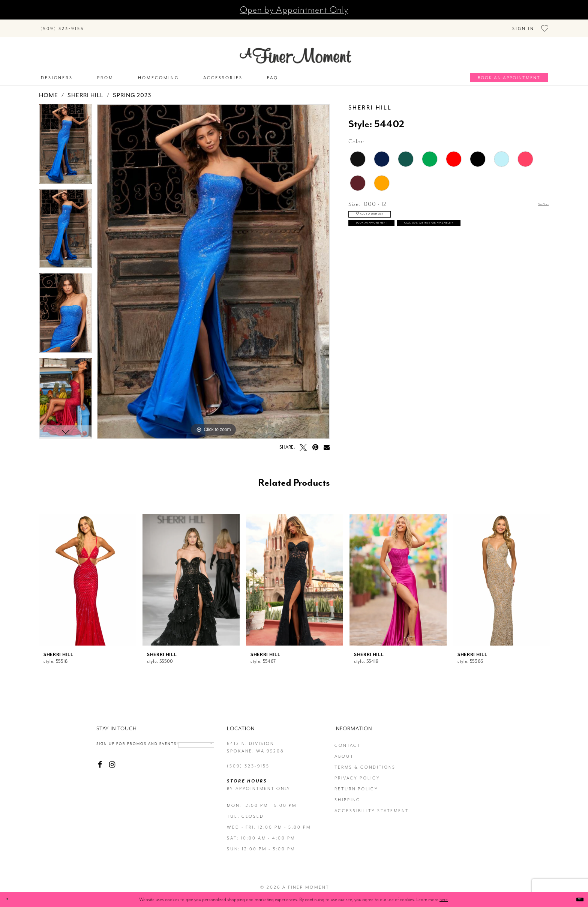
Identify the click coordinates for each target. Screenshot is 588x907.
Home (49, 92)
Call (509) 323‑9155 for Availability (425, 257)
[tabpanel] (65, 144)
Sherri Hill (85, 92)
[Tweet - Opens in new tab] (303, 444)
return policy (356, 786)
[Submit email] (173, 753)
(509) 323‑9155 (248, 763)
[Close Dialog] (11, 900)
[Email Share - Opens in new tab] (327, 444)
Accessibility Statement (372, 807)
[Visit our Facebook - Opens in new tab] (100, 774)
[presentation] (88, 577)
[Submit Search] (99, 25)
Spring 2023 (132, 92)
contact (348, 742)
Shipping (347, 797)
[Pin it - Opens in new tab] (315, 444)
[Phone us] (62, 26)
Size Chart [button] (535, 201)
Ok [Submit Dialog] (576, 899)
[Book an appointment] (509, 74)
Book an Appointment (403, 238)
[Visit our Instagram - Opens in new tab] (112, 774)
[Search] (136, 25)
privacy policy (357, 775)
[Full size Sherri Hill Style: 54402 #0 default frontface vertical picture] (213, 268)
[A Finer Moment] (295, 52)
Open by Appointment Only (294, 10)
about (344, 753)
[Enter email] (139, 753)
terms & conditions (365, 764)
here (444, 899)
